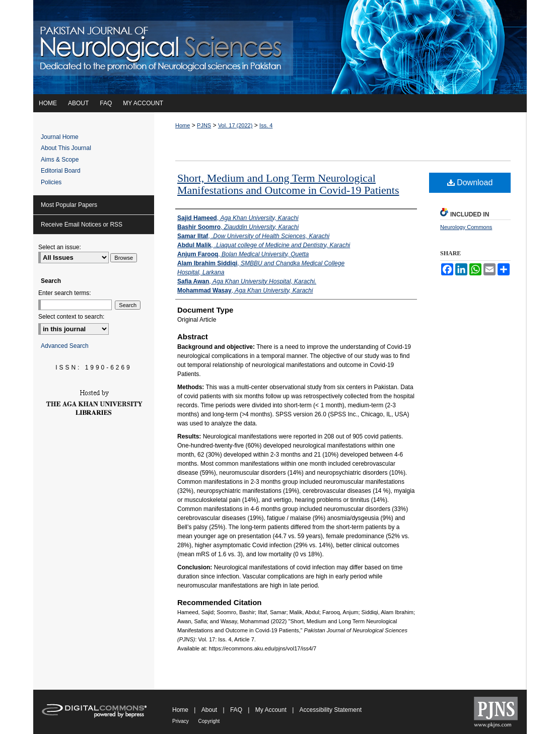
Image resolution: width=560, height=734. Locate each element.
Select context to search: (71, 317)
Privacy (181, 721)
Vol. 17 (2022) (235, 125)
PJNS (204, 125)
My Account (272, 710)
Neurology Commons (466, 227)
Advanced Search (65, 346)
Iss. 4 (266, 125)
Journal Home (60, 137)
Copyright (209, 721)
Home (183, 125)
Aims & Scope (60, 160)
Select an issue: (60, 247)
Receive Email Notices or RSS (82, 225)
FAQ (237, 710)
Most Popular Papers (69, 205)
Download (470, 182)
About (210, 710)
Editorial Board (61, 171)
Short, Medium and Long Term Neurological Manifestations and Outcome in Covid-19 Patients (288, 184)
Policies (51, 182)
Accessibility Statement (331, 710)
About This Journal (66, 148)
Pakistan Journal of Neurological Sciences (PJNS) (280, 47)
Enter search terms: (65, 293)
